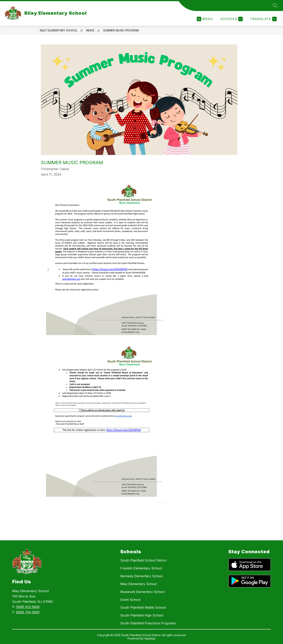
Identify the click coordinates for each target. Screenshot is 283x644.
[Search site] (275, 5)
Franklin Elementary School (141, 568)
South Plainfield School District (143, 560)
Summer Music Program (121, 30)
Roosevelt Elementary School (142, 592)
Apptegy (150, 638)
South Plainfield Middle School (143, 607)
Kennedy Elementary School (141, 576)
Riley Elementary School (59, 30)
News (90, 30)
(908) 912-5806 (28, 607)
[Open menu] (205, 19)
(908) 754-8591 (28, 612)
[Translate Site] (263, 19)
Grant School (130, 600)
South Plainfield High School (142, 615)
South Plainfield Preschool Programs (148, 623)
